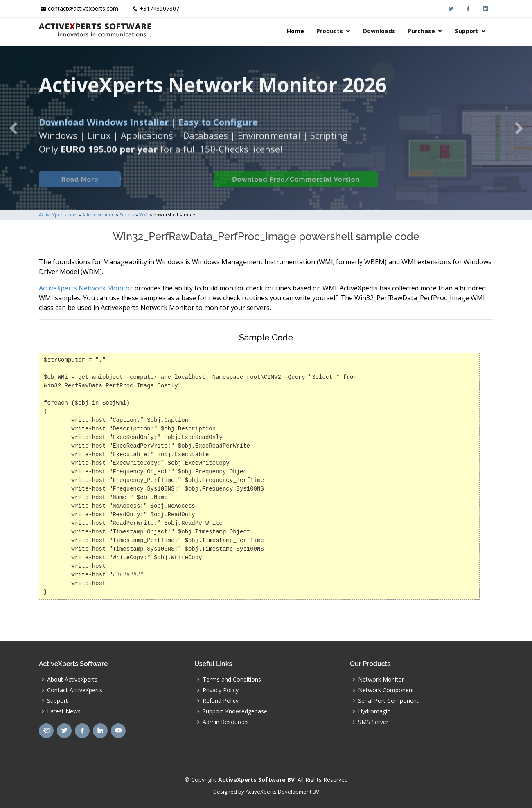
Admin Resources (226, 722)
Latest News (64, 711)
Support (468, 31)
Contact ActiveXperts (75, 690)
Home (296, 31)
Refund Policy (221, 701)
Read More (80, 186)
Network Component (386, 690)
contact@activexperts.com (83, 8)
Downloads (380, 31)
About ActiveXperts (72, 680)
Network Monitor (381, 680)
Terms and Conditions (232, 680)
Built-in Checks (167, 186)
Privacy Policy (221, 690)
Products (330, 31)
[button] (13, 128)
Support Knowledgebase (235, 711)
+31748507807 (159, 8)
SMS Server (373, 722)
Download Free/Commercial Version (296, 186)
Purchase (422, 31)
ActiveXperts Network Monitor (86, 288)
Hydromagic (374, 711)
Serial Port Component (388, 701)
